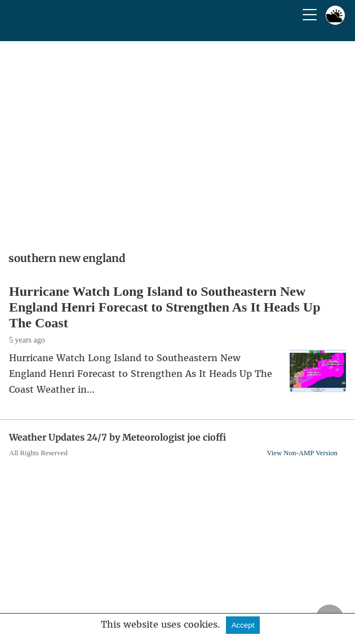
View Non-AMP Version (302, 453)
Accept (243, 625)
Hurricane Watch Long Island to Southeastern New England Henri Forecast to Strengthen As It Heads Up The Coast (165, 307)
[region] (177, 143)
